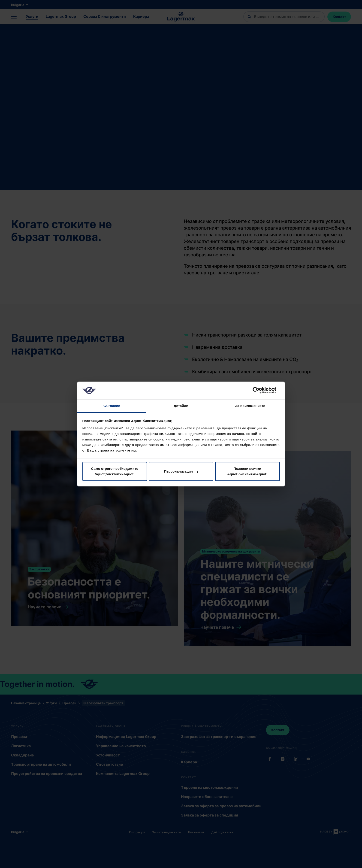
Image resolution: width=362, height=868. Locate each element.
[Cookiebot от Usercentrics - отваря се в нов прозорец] (260, 390)
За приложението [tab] (250, 406)
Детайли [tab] (181, 406)
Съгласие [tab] (112, 406)
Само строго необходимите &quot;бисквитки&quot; (115, 471)
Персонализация (181, 471)
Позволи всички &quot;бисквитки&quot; (247, 471)
